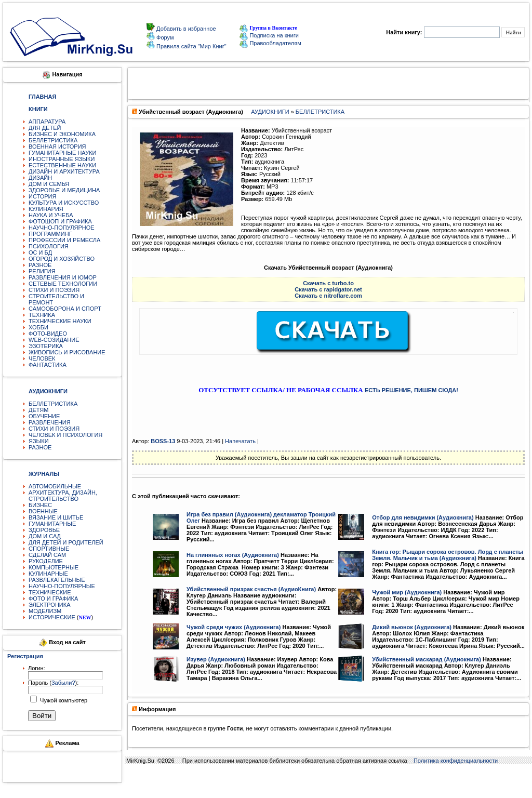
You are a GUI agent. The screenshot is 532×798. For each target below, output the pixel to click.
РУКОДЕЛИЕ (46, 561)
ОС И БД (40, 252)
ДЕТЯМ (38, 410)
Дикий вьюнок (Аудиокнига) (412, 627)
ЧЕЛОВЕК (42, 358)
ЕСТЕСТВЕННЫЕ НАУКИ (62, 165)
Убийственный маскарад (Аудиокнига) (427, 659)
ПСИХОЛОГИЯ (49, 246)
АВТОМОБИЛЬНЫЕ (55, 486)
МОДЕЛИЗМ (45, 611)
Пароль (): (53, 683)
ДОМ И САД (45, 536)
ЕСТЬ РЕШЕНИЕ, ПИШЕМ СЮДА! (411, 390)
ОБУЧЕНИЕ (44, 416)
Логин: (37, 668)
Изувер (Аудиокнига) (216, 659)
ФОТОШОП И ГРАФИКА (60, 221)
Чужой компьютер (63, 700)
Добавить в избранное (185, 29)
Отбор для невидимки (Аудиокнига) (423, 517)
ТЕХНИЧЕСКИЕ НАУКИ (60, 321)
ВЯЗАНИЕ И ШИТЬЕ (56, 517)
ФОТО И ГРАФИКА (53, 598)
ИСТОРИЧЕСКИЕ (52, 617)
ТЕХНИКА (42, 315)
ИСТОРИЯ (42, 196)
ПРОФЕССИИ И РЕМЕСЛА (64, 240)
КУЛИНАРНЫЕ (48, 574)
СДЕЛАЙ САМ (47, 555)
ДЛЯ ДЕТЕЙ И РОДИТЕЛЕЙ (66, 542)
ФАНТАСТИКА (48, 365)
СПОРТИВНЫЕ (49, 549)
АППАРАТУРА (47, 122)
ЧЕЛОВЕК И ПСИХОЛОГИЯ (65, 435)
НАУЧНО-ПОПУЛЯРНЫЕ (62, 586)
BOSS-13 (163, 441)
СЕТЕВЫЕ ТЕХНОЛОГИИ (63, 284)
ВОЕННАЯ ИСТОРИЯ (57, 147)
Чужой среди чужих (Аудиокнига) (234, 627)
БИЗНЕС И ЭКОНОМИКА (62, 134)
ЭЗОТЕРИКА (46, 346)
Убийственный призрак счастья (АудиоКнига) (251, 589)
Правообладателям (270, 43)
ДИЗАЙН (40, 178)
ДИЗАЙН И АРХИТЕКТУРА (64, 171)
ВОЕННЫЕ (43, 511)
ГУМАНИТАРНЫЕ (52, 524)
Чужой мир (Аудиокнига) (407, 592)
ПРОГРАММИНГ (50, 234)
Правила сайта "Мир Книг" (191, 46)
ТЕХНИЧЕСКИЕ (50, 592)
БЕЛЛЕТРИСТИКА (53, 140)
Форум (164, 37)
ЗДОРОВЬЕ (44, 530)
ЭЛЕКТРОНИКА (49, 605)
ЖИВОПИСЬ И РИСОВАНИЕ (67, 352)
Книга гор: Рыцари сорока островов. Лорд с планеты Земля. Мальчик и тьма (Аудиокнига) (448, 555)
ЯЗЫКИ (39, 441)
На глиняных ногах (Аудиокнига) (233, 555)
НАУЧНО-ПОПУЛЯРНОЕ (62, 228)
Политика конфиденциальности (456, 761)
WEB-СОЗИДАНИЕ (54, 340)
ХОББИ (38, 327)
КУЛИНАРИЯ (46, 209)
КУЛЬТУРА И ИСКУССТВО (64, 203)
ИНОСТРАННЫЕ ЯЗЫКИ (62, 159)
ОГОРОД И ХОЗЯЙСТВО (62, 259)
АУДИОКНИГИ (270, 112)
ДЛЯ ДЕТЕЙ (45, 128)
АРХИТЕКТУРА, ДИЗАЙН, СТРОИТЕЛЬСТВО (63, 496)
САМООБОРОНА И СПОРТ (65, 309)
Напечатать (240, 441)
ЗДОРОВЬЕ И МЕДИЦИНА (64, 190)
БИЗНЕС (40, 505)
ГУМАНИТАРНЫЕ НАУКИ (63, 153)
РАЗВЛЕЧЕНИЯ (50, 422)
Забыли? (63, 683)
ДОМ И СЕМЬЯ (49, 184)
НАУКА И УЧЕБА (51, 215)
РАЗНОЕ (40, 265)
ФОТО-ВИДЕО (48, 334)
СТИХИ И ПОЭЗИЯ (54, 290)
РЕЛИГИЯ (42, 271)
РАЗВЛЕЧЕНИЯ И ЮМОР (63, 277)
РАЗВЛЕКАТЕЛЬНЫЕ (57, 580)
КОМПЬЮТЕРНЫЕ (54, 567)
